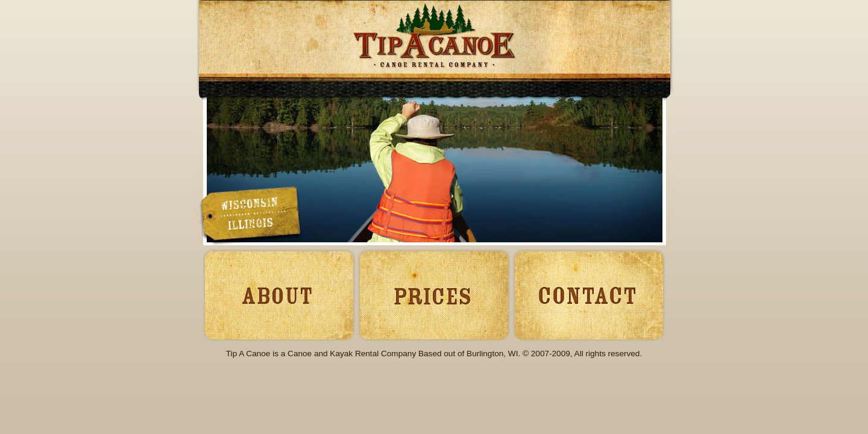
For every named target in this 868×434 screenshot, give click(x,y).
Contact (591, 294)
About (275, 294)
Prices (433, 294)
